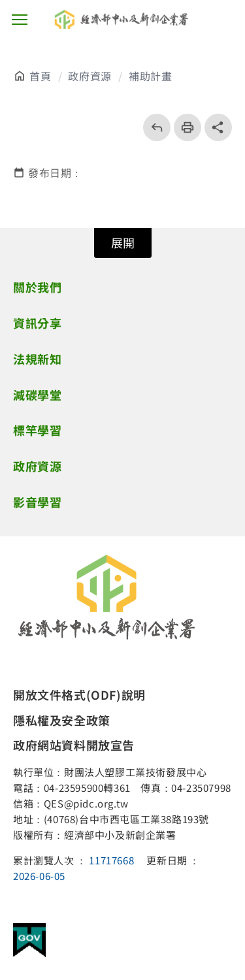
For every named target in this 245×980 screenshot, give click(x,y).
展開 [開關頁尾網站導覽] (123, 242)
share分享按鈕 (218, 127)
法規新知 (37, 359)
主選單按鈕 (20, 20)
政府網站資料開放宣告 (74, 745)
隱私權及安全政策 (62, 720)
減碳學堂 (37, 395)
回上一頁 (153, 127)
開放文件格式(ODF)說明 (79, 694)
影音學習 (37, 502)
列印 (183, 127)
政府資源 (90, 76)
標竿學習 (37, 430)
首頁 (40, 76)
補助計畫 (150, 76)
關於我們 (37, 287)
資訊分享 (37, 323)
